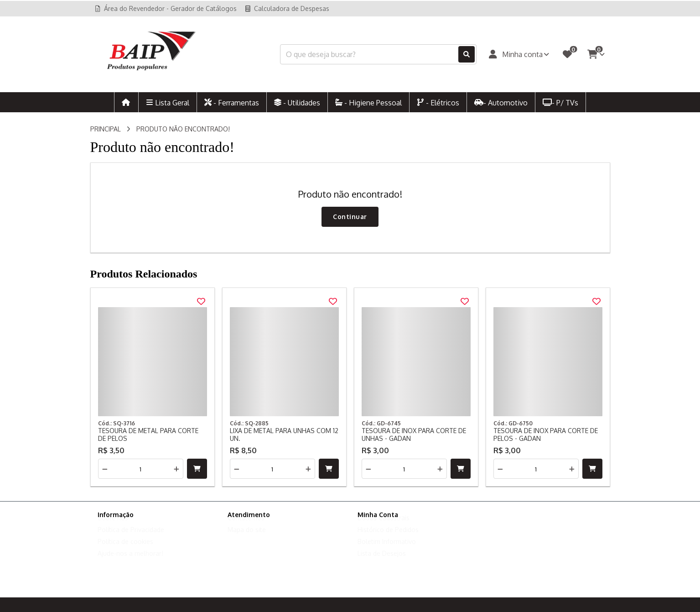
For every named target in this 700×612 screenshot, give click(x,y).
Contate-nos (246, 526)
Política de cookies (125, 550)
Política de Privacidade (131, 538)
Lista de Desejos (382, 562)
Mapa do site (247, 538)
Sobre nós (113, 526)
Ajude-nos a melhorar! (130, 562)
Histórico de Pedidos (388, 538)
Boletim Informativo (387, 550)
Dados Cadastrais (384, 526)
